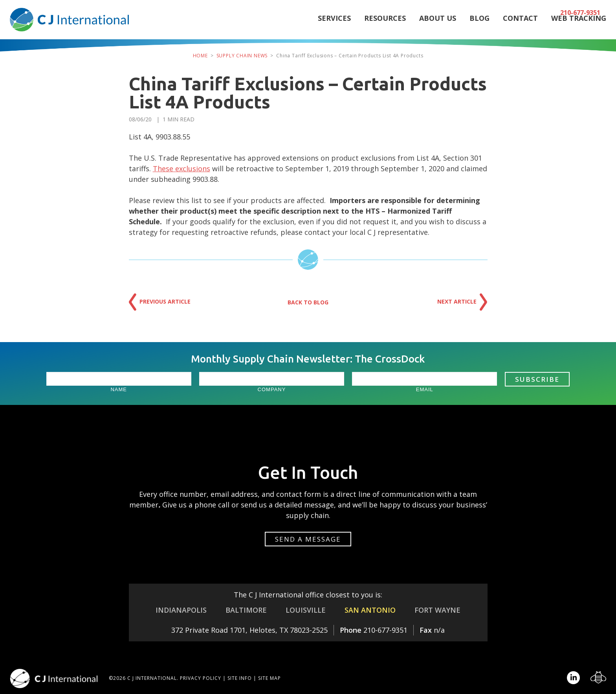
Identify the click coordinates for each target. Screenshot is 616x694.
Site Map (269, 678)
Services (334, 26)
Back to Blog (308, 302)
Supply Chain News (242, 56)
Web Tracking (579, 26)
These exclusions (181, 168)
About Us (438, 26)
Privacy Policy (201, 678)
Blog (479, 26)
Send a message (308, 539)
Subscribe (537, 379)
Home (200, 56)
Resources (385, 26)
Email (425, 389)
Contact (520, 26)
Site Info (240, 678)
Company (272, 389)
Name (119, 389)
